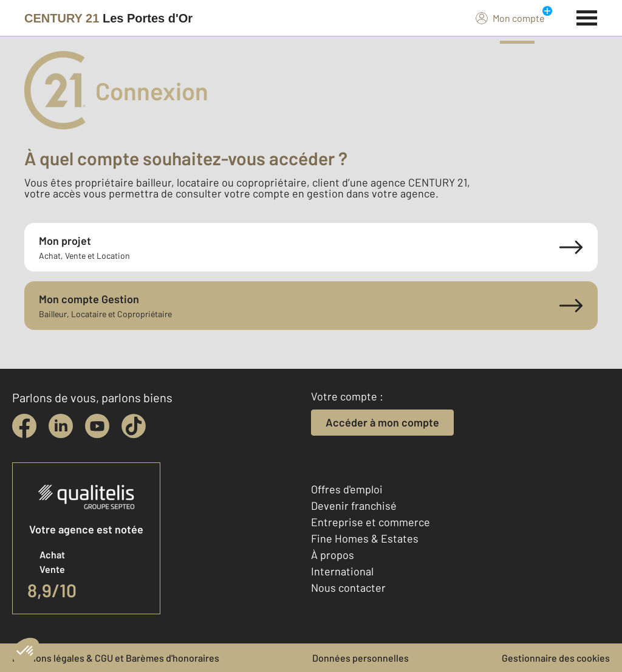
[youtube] (97, 426)
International (342, 571)
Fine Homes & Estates (365, 538)
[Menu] (587, 16)
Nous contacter (348, 588)
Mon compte (510, 18)
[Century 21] (108, 18)
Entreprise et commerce (371, 522)
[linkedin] (61, 426)
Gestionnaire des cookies (556, 658)
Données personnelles (361, 658)
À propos (333, 555)
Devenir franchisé (354, 506)
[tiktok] (134, 426)
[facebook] (24, 426)
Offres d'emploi (347, 489)
